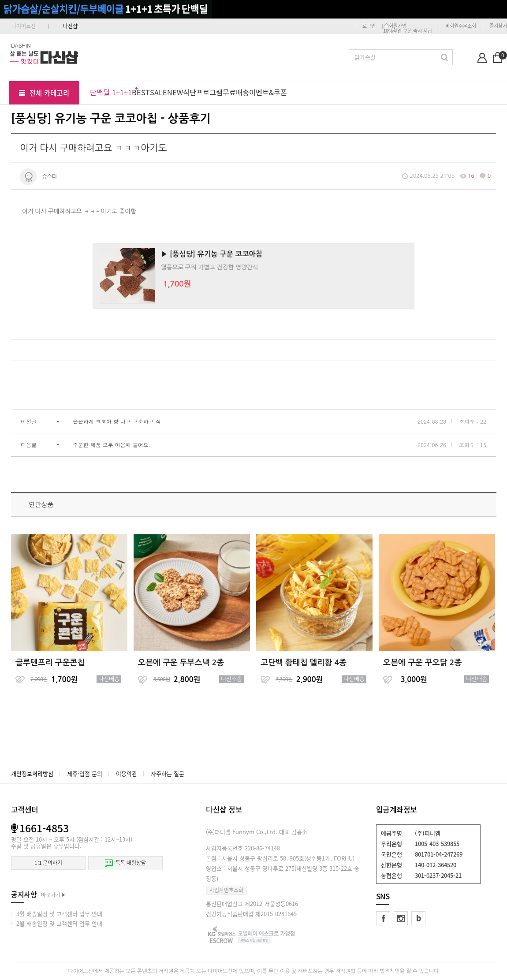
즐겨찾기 (498, 26)
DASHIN (21, 45)
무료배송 (236, 92)
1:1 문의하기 (48, 863)
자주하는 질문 (168, 773)
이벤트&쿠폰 (268, 92)
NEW (175, 92)
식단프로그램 (203, 92)
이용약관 (127, 773)
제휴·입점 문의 (85, 773)
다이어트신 (24, 26)
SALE (158, 92)
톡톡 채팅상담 (125, 863)
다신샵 (70, 26)
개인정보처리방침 (32, 773)
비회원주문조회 (461, 26)
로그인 (369, 26)
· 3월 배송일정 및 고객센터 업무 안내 (57, 914)
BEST (141, 92)
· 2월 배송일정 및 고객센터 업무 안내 (57, 923)
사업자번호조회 (226, 890)
